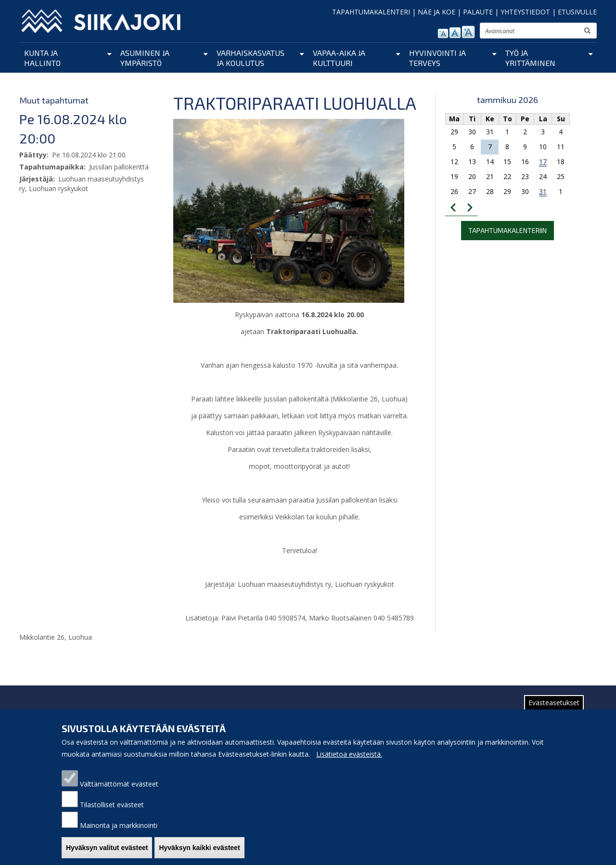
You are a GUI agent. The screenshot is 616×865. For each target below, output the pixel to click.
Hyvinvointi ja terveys (437, 58)
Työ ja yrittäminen (530, 58)
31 (543, 191)
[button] (289, 210)
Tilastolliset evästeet (112, 813)
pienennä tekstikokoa (443, 33)
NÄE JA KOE (436, 12)
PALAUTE (478, 12)
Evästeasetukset (554, 711)
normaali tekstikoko (455, 33)
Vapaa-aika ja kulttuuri (339, 58)
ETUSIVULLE (577, 12)
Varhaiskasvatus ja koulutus (250, 58)
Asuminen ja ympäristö (145, 58)
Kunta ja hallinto (42, 58)
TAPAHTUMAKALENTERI (371, 12)
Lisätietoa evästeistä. (349, 762)
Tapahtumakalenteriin (507, 230)
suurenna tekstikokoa (468, 32)
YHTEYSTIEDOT (525, 12)
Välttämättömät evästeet (119, 792)
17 (543, 161)
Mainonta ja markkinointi (119, 833)
